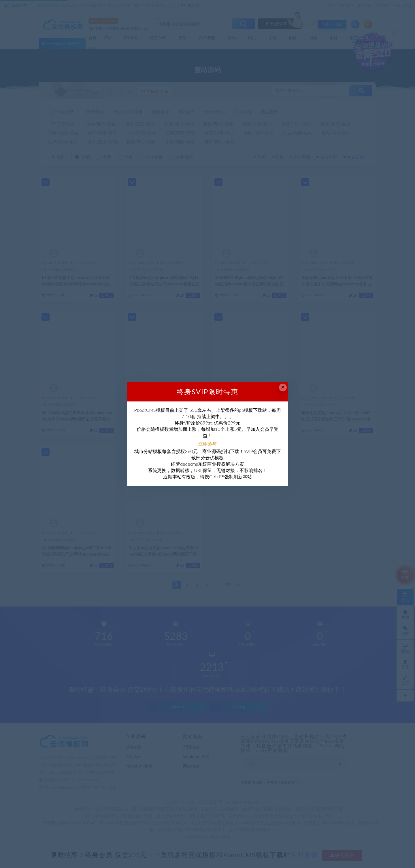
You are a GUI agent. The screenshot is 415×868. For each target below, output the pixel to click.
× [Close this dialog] (283, 387)
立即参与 (207, 444)
